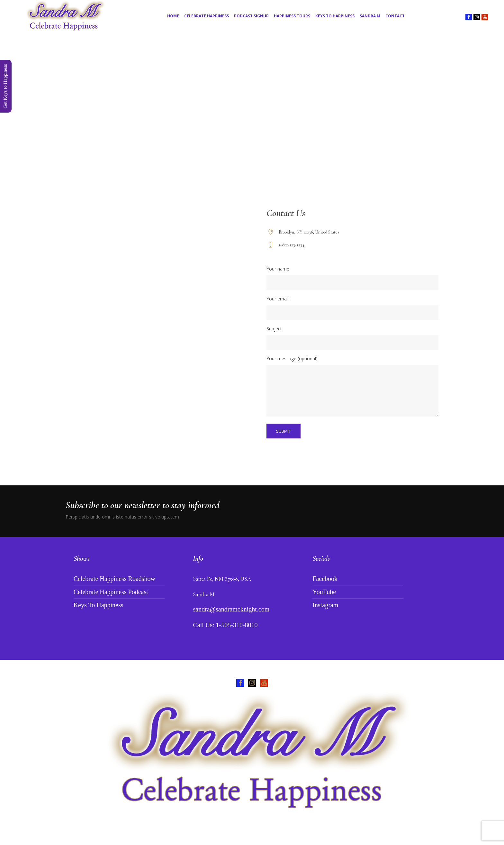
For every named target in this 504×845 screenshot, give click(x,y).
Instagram (325, 605)
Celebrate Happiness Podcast (111, 592)
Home (240, 138)
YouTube (324, 592)
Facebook (325, 579)
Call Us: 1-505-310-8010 (225, 625)
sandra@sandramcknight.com (231, 609)
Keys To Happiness (99, 605)
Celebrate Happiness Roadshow (114, 579)
